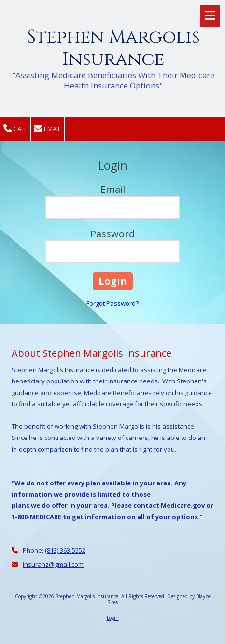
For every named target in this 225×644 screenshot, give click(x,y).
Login (113, 618)
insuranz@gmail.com (53, 564)
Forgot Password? (112, 303)
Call (15, 129)
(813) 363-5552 (65, 550)
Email (47, 129)
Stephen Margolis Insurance (113, 48)
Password (112, 234)
